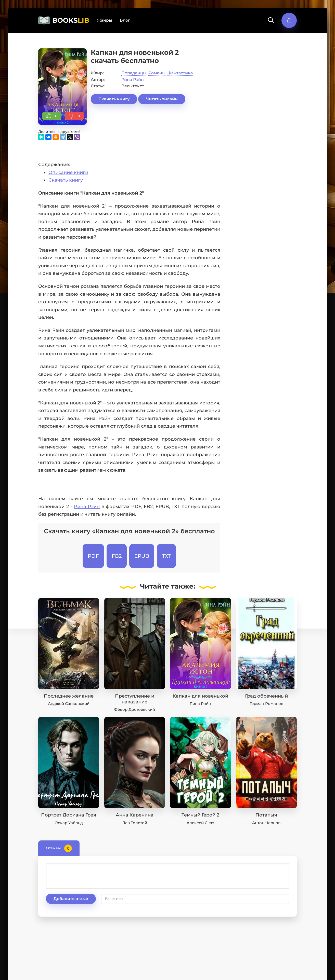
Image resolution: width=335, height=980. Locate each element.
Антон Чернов (266, 823)
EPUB (142, 556)
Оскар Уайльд (69, 823)
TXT (166, 556)
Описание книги (68, 172)
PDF (93, 556)
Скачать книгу (114, 99)
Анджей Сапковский (69, 704)
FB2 (117, 556)
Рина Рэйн (133, 80)
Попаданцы (134, 73)
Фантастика (180, 73)
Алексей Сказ (200, 823)
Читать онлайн (162, 99)
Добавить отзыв (71, 899)
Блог (125, 20)
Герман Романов (266, 704)
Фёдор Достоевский (134, 709)
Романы (157, 73)
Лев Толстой (135, 823)
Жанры (105, 20)
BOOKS (71, 20)
